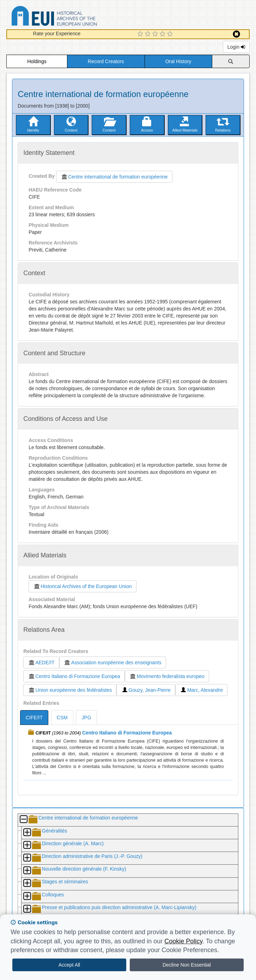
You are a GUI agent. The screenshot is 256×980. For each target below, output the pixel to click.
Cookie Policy (183, 941)
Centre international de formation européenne (114, 177)
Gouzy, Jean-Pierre (146, 690)
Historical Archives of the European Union (82, 586)
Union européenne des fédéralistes (70, 690)
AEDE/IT (41, 663)
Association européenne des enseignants (113, 663)
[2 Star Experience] (149, 34)
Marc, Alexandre (201, 690)
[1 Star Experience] (141, 34)
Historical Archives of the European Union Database (74, 17)
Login (236, 47)
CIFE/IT (34, 718)
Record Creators (106, 61)
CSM (62, 718)
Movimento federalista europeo (167, 676)
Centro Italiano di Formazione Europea (74, 676)
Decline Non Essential (187, 965)
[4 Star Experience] (163, 34)
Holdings (37, 61)
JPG (86, 718)
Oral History (178, 61)
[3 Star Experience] (156, 34)
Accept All (69, 965)
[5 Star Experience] (171, 34)
